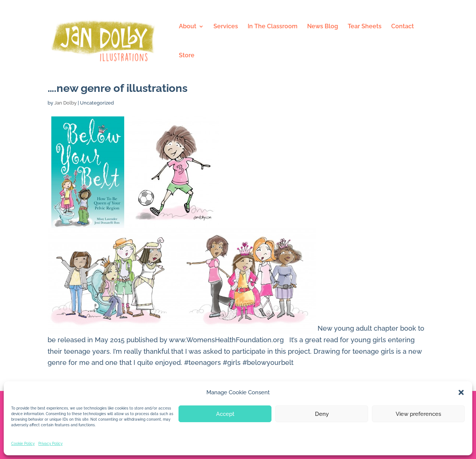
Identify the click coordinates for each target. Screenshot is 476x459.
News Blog (323, 27)
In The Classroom (273, 27)
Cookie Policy (23, 444)
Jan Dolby (65, 103)
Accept (225, 414)
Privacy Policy (50, 444)
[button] (461, 392)
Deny (322, 414)
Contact (403, 27)
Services (226, 27)
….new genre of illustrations (118, 88)
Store (187, 56)
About (188, 27)
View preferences (418, 414)
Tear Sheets (365, 27)
